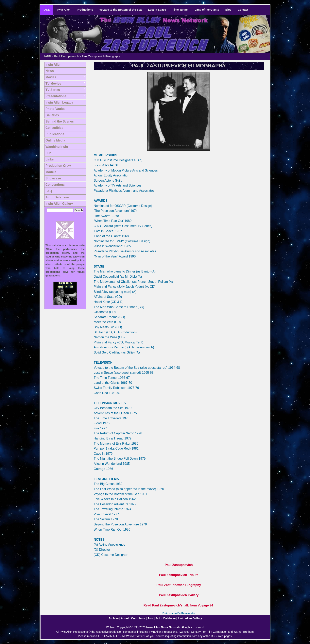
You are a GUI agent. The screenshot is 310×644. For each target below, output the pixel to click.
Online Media (55, 140)
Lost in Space (157, 10)
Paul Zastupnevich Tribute (179, 575)
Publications (55, 134)
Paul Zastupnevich (66, 56)
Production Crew (58, 166)
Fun (48, 153)
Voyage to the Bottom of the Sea (120, 10)
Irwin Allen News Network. (164, 627)
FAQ (49, 191)
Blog (228, 10)
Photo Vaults (55, 109)
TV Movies (53, 83)
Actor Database (57, 197)
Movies (51, 77)
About (125, 618)
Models (51, 172)
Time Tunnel (180, 10)
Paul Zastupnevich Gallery (179, 595)
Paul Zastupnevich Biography (179, 585)
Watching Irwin (57, 147)
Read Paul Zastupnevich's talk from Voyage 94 (178, 605)
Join (150, 618)
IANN (47, 10)
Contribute (138, 618)
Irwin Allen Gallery (59, 204)
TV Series (53, 90)
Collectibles (54, 128)
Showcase (53, 178)
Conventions (55, 185)
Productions (85, 10)
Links (50, 159)
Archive (113, 618)
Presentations (56, 96)
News (50, 71)
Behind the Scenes (60, 121)
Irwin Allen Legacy (59, 102)
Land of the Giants (207, 10)
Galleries (52, 115)
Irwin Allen (63, 10)
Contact (243, 10)
